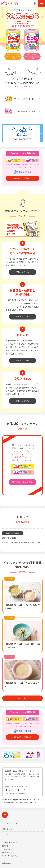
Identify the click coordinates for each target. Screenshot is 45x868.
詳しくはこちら (23, 272)
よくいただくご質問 (9, 823)
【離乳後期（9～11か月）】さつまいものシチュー (22, 685)
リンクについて (7, 849)
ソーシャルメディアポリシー (11, 856)
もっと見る (23, 698)
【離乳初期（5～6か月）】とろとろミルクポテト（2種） (22, 607)
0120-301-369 (16, 790)
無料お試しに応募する (23, 178)
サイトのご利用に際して (10, 842)
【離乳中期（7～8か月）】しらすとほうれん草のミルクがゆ (22, 646)
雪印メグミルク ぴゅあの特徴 (13, 57)
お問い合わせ (7, 829)
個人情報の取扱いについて (10, 852)
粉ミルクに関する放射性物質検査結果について (21, 542)
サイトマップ (7, 834)
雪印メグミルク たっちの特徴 (32, 57)
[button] (42, 3)
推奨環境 (5, 846)
